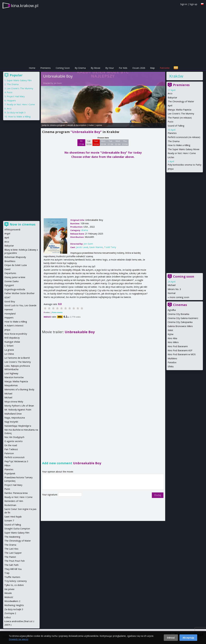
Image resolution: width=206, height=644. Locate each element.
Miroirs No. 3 (174, 289)
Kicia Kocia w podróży (16, 334)
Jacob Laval (82, 247)
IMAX (170, 330)
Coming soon (184, 276)
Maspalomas (11, 385)
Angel (7, 233)
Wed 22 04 (118, 143)
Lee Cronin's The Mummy (181, 114)
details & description (77, 125)
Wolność (9, 597)
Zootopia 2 (10, 613)
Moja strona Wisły (14, 402)
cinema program (58, 125)
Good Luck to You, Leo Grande (20, 305)
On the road (11, 445)
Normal (172, 293)
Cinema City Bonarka (178, 314)
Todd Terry (110, 247)
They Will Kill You (13, 569)
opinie (99, 125)
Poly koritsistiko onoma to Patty (184, 165)
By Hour (110, 68)
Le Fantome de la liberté (17, 358)
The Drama (174, 141)
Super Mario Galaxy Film (19, 80)
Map (152, 68)
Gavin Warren (96, 247)
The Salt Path (11, 565)
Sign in (184, 4)
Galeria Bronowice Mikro (180, 326)
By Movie (96, 68)
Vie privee (9, 589)
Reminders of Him (14, 501)
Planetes (172, 133)
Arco (170, 93)
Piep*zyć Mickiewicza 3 (16, 461)
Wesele (8, 593)
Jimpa (171, 169)
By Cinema (80, 68)
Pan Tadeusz (11, 449)
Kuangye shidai (12, 342)
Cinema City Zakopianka (180, 322)
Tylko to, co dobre (14, 585)
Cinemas (180, 305)
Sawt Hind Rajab (13, 517)
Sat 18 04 (89, 143)
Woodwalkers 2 (12, 601)
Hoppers (11, 100)
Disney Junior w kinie (15, 277)
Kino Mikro (173, 342)
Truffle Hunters (12, 577)
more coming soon (179, 297)
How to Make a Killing (179, 145)
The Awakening (12, 537)
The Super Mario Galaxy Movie (184, 149)
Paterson (9, 453)
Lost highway (11, 373)
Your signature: (50, 495)
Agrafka (172, 310)
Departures (10, 273)
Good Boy (10, 301)
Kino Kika (172, 338)
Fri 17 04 (81, 143)
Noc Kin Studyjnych (14, 437)
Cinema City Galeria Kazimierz (183, 318)
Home (32, 68)
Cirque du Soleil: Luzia (16, 265)
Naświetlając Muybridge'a (18, 426)
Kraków (176, 76)
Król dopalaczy (12, 338)
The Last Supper (13, 553)
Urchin (171, 157)
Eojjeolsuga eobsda (15, 289)
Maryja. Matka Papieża (179, 110)
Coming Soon (63, 68)
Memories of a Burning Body (19, 389)
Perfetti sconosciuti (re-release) (184, 137)
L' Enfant (9, 346)
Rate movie (57, 312)
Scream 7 (9, 521)
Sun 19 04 (96, 143)
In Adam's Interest (14, 326)
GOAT (8, 297)
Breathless (10, 261)
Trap (7, 573)
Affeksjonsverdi (12, 230)
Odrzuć (171, 638)
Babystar (172, 97)
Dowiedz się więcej (19, 639)
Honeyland (10, 314)
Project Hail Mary (16, 96)
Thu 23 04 (125, 143)
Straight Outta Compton (17, 529)
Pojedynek (10, 473)
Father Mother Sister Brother (19, 293)
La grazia (9, 350)
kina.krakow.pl (25, 6)
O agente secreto (14, 441)
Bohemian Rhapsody (15, 257)
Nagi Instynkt (11, 422)
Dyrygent (9, 285)
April (170, 106)
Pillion (7, 465)
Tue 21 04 (110, 143)
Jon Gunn (58, 83)
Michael (172, 285)
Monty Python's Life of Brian (19, 406)
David (7, 269)
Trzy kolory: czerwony (16, 581)
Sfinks (171, 366)
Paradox (172, 362)
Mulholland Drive (13, 414)
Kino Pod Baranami (178, 346)
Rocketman (10, 505)
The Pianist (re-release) (180, 118)
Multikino (172, 358)
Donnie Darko (12, 281)
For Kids (123, 68)
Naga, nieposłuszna (15, 418)
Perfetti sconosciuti (14, 457)
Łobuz (8, 617)
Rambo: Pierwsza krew (16, 493)
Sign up (193, 4)
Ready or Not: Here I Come (182, 153)
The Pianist (10, 557)
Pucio (171, 122)
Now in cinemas (23, 224)
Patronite (165, 68)
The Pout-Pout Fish (15, 561)
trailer (91, 125)
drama (85, 230)
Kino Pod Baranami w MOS (182, 354)
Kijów (171, 334)
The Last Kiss (11, 549)
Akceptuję (188, 638)
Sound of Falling (176, 126)
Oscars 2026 (139, 68)
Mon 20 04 (103, 143)
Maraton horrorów (14, 377)
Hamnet (9, 309)
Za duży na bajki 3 (16, 112)
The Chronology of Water (181, 101)
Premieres (46, 68)
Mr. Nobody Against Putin (18, 410)
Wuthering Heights (14, 605)
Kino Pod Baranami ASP (180, 350)
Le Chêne (9, 354)
